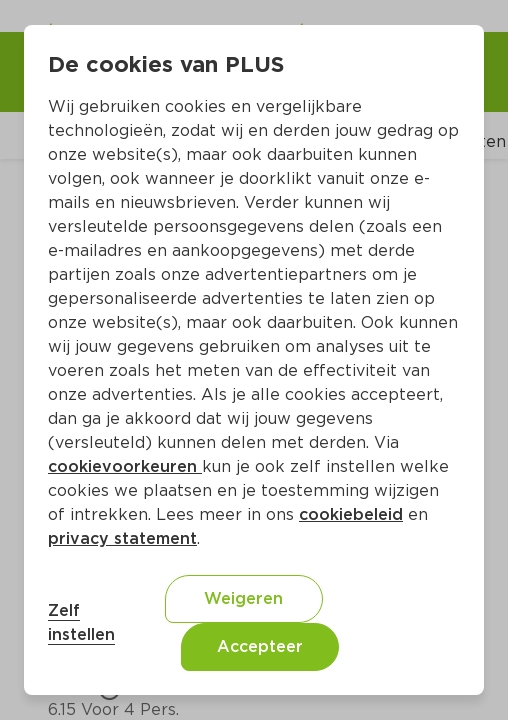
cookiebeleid (351, 514)
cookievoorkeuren (125, 466)
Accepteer (260, 646)
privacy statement (122, 538)
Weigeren (243, 598)
